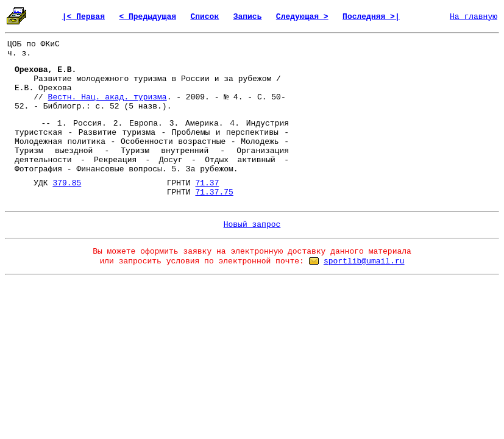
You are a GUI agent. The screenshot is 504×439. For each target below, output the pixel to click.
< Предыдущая (147, 17)
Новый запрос (252, 225)
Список (204, 17)
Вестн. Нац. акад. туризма (108, 97)
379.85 (67, 183)
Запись (248, 17)
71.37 (207, 183)
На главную (474, 17)
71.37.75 (214, 192)
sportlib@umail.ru (364, 261)
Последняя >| (371, 17)
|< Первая (83, 17)
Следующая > (302, 17)
